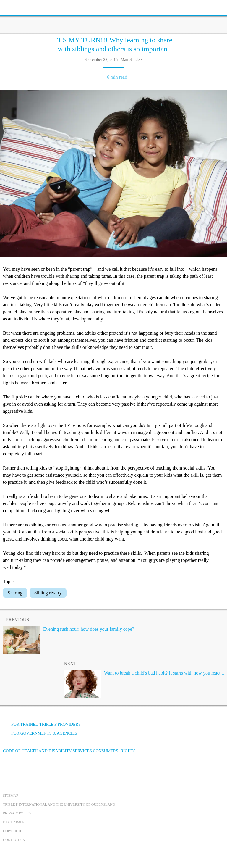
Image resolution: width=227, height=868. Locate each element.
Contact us (14, 840)
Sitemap (10, 796)
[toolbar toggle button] (15, 7)
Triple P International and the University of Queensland (59, 804)
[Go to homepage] (113, 16)
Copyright (13, 831)
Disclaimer (14, 822)
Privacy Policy (17, 813)
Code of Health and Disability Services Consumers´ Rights (69, 751)
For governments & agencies (40, 733)
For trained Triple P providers (42, 724)
